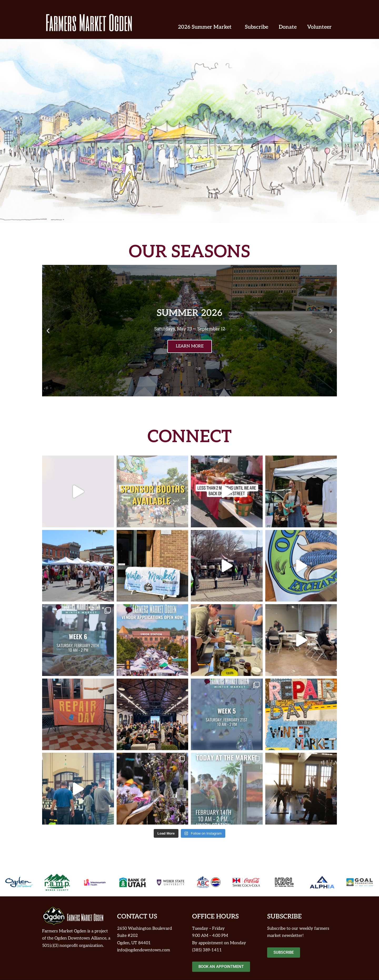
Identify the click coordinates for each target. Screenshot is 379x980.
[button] (48, 331)
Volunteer (319, 27)
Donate (288, 27)
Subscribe (256, 27)
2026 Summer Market (206, 27)
